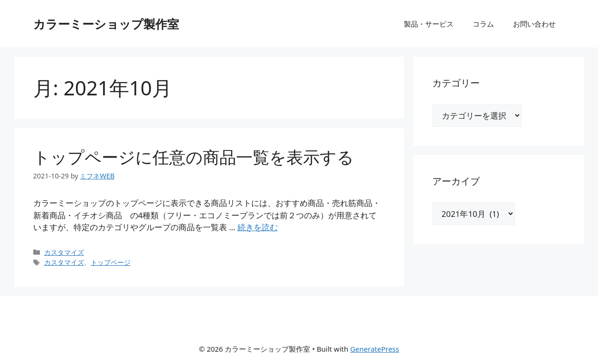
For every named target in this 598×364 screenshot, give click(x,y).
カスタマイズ (64, 252)
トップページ (111, 262)
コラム (483, 24)
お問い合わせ (534, 24)
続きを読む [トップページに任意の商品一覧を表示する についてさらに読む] (258, 227)
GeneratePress (375, 349)
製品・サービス (429, 24)
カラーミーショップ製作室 (106, 24)
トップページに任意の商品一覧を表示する (194, 157)
